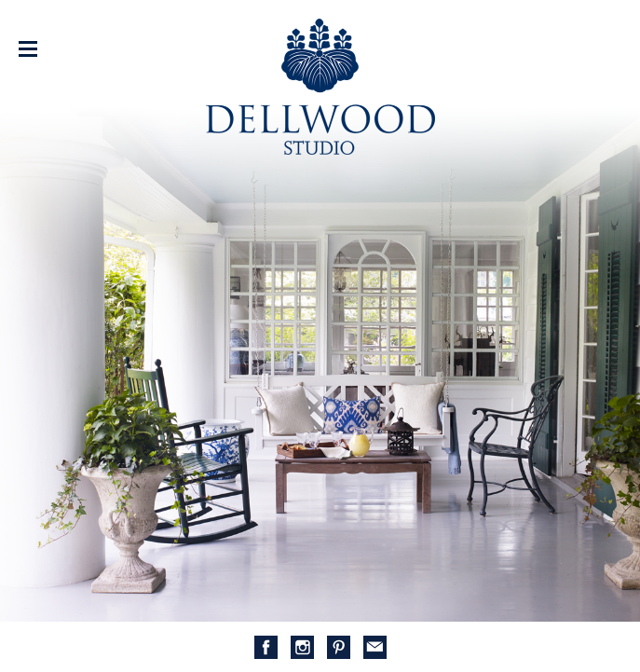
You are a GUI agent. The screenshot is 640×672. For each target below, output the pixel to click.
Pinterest (339, 647)
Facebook (266, 647)
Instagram (302, 647)
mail (375, 647)
